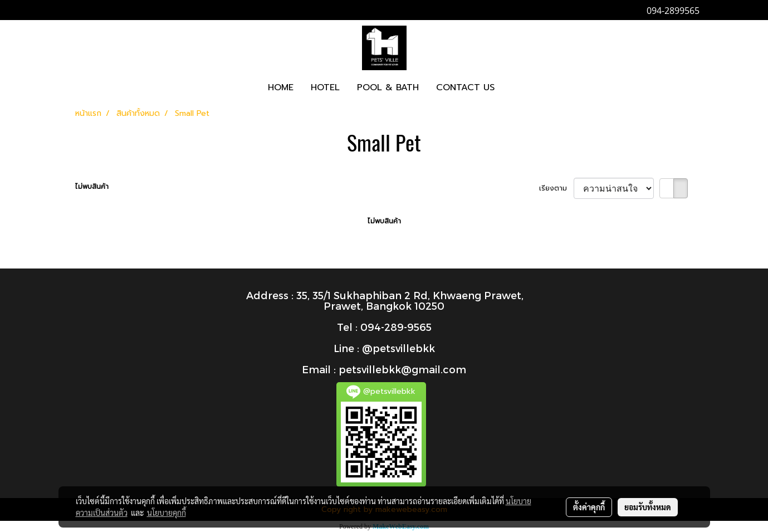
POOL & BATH (388, 87)
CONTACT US (465, 87)
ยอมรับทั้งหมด (648, 507)
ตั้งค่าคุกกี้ (589, 507)
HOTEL (325, 87)
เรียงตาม (556, 188)
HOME (281, 87)
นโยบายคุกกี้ (167, 513)
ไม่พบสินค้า (92, 187)
